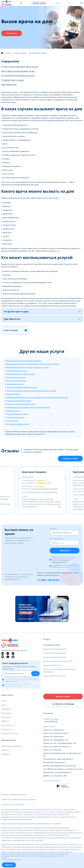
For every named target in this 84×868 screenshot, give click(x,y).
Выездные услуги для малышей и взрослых (24, 361)
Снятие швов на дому (15, 417)
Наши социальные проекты (54, 676)
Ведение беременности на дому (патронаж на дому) (28, 367)
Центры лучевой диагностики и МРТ (58, 661)
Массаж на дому (13, 394)
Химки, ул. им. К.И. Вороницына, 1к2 (60, 743)
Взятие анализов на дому (17, 371)
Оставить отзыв (70, 459)
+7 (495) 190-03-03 (48, 580)
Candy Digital (19, 804)
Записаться (12, 33)
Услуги (47, 639)
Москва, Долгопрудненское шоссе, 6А (60, 766)
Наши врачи (6, 709)
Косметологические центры (55, 657)
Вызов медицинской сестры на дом (21, 374)
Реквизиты (6, 754)
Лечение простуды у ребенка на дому (22, 387)
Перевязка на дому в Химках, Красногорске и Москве (28, 407)
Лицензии (5, 750)
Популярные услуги (52, 645)
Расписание (6, 713)
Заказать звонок (63, 697)
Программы (6, 717)
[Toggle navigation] (82, 3)
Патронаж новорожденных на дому (21, 404)
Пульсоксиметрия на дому (17, 414)
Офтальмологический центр (55, 649)
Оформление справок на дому (19, 401)
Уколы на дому (13, 421)
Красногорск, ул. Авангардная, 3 (57, 772)
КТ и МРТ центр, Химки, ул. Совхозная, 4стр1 (63, 769)
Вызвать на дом (39, 3)
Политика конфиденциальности (14, 794)
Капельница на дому (15, 384)
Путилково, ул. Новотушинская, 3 (58, 759)
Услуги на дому (11, 330)
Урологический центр (52, 665)
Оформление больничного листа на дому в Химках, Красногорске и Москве (37, 397)
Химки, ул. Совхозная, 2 (54, 737)
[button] (26, 330)
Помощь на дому (13, 411)
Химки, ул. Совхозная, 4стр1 (56, 733)
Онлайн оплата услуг (10, 733)
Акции (4, 705)
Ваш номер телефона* (57, 539)
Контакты (48, 713)
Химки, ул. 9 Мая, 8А (52, 750)
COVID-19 (5, 721)
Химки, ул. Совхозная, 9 (54, 730)
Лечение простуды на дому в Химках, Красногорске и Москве (31, 391)
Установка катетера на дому (18, 424)
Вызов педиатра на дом (16, 377)
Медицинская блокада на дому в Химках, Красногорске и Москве (33, 364)
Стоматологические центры (55, 653)
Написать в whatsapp (63, 704)
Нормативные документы (12, 746)
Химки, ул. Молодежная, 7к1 (56, 740)
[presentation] (18, 478)
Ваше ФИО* (53, 529)
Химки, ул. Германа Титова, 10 (57, 747)
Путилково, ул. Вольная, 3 (55, 762)
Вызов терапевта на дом (16, 381)
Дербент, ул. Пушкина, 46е (55, 776)
